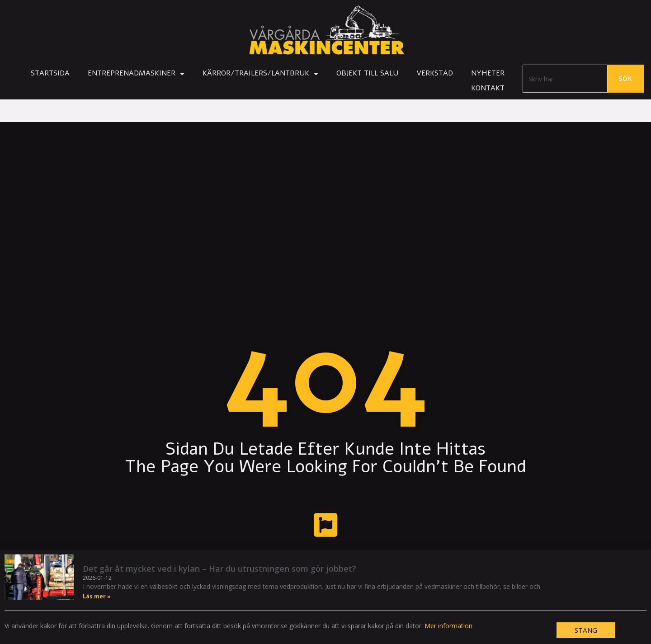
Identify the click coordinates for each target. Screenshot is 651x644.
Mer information (448, 626)
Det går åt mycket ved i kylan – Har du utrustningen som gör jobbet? (219, 569)
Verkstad (435, 73)
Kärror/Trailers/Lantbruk (260, 74)
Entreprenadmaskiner (136, 74)
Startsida (50, 73)
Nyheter (488, 73)
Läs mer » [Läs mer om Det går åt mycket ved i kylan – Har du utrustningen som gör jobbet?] (97, 596)
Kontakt (488, 88)
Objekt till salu (367, 73)
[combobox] (565, 79)
